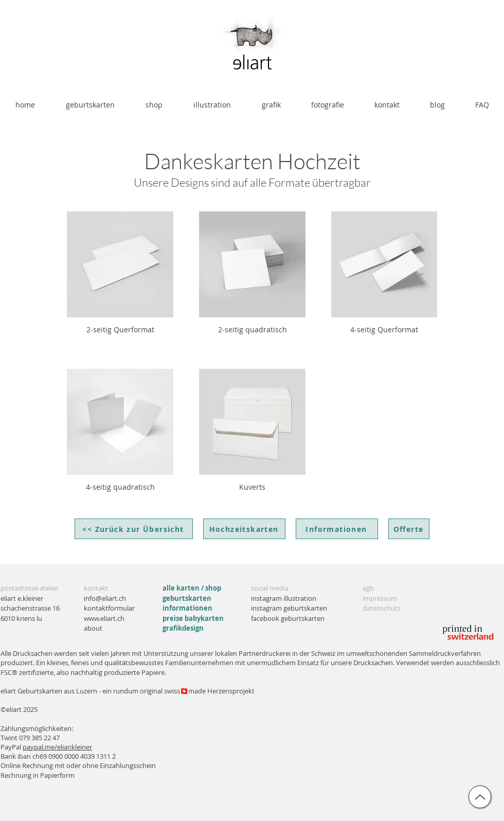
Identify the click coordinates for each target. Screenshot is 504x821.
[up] (480, 797)
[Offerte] (409, 529)
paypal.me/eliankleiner (57, 747)
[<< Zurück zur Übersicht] (134, 529)
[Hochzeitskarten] (244, 529)
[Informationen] (337, 529)
